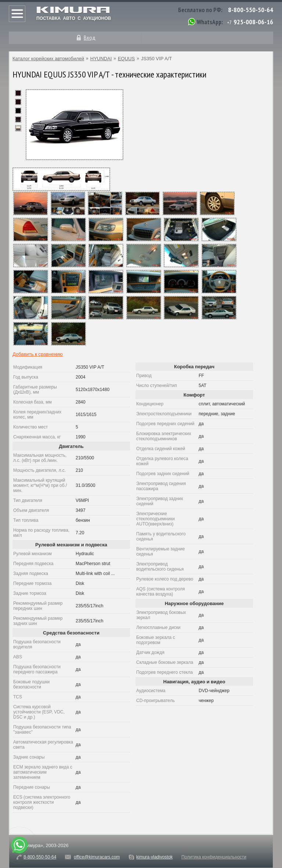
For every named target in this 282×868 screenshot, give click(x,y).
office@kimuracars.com (97, 857)
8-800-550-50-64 (251, 10)
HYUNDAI (101, 59)
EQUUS (126, 59)
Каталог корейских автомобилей (48, 59)
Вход (90, 37)
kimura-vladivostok (154, 857)
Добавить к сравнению (38, 354)
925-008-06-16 (253, 22)
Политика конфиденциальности (214, 857)
